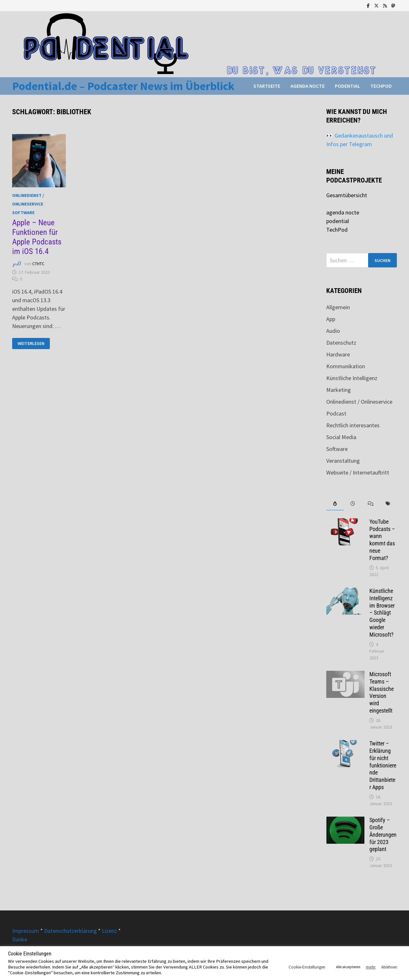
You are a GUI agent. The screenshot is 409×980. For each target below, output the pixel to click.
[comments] (370, 504)
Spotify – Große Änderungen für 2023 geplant (383, 834)
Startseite (267, 86)
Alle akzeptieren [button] (348, 967)
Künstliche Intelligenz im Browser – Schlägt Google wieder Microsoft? (382, 613)
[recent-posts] (353, 504)
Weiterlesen (31, 344)
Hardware (338, 354)
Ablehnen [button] (389, 967)
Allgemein (338, 307)
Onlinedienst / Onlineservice (359, 402)
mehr (371, 967)
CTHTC (38, 264)
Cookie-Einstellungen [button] (307, 967)
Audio (333, 331)
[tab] (335, 504)
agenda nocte (308, 86)
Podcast (336, 413)
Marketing (339, 390)
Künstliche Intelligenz (352, 378)
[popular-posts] (335, 504)
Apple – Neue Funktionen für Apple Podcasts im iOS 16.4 (37, 237)
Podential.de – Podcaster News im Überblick (123, 86)
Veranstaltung (343, 461)
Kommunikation (346, 366)
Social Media (341, 437)
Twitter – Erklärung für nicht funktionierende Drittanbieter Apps (383, 765)
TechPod (381, 86)
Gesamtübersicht (347, 195)
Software (23, 213)
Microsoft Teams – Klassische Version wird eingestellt (382, 692)
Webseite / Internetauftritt (358, 472)
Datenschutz (341, 343)
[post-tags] (388, 504)
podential (347, 86)
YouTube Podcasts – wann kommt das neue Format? (382, 540)
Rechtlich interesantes (353, 425)
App (331, 319)
